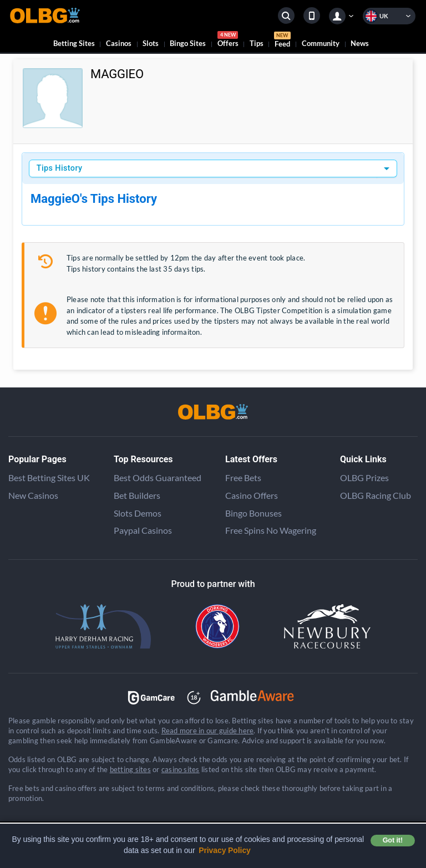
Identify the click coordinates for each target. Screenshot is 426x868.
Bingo (188, 43)
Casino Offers (252, 495)
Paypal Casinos (143, 530)
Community (321, 43)
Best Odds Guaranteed (158, 478)
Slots (151, 43)
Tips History (60, 168)
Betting (74, 43)
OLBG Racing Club (376, 495)
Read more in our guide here (207, 731)
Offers (228, 41)
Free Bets (243, 478)
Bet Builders (137, 495)
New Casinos (33, 495)
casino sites (181, 769)
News (360, 43)
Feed (282, 41)
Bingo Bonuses (253, 513)
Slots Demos (138, 513)
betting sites (130, 769)
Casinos (119, 43)
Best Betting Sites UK (49, 478)
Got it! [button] (393, 840)
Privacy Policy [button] (225, 850)
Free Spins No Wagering (271, 530)
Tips (257, 43)
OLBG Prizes (364, 478)
